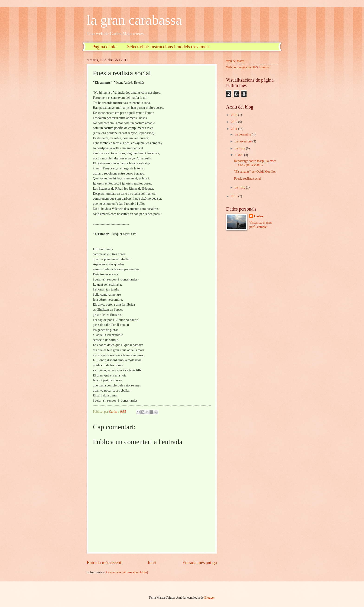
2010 (235, 196)
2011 (235, 129)
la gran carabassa (134, 20)
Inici (152, 562)
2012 (235, 122)
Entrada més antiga (200, 562)
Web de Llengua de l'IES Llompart (248, 67)
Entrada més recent (104, 562)
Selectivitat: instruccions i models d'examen (168, 47)
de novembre (244, 141)
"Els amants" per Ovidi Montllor (255, 172)
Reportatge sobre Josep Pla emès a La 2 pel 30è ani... (255, 163)
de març (240, 187)
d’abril (240, 155)
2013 (235, 115)
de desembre (243, 134)
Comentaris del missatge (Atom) (127, 572)
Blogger (209, 598)
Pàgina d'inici (105, 47)
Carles (258, 216)
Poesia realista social (247, 179)
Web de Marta (235, 61)
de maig (240, 148)
